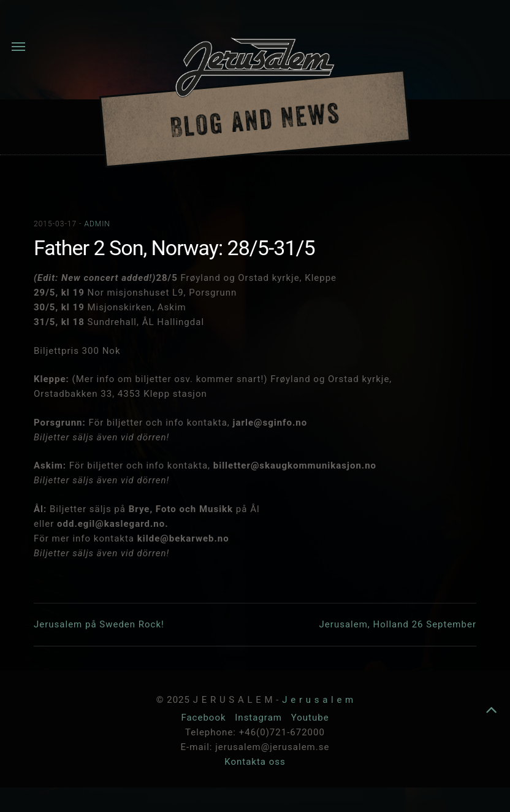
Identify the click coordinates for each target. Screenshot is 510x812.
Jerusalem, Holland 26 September (398, 624)
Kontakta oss (255, 762)
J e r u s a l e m (318, 700)
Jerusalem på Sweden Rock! (99, 624)
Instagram (260, 718)
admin (97, 224)
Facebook (205, 718)
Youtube (310, 718)
